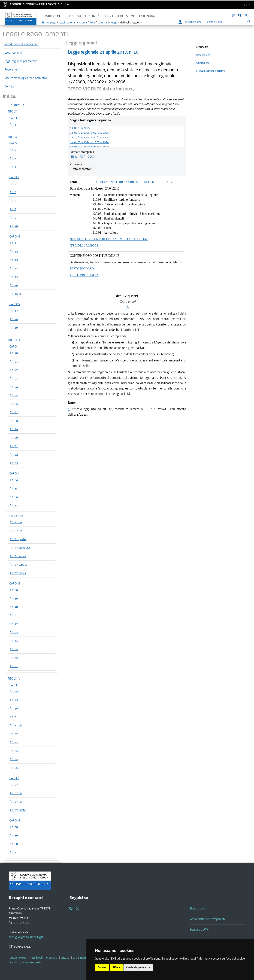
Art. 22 (14, 370)
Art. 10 (14, 226)
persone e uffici (190, 22)
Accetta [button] (102, 967)
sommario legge (107, 22)
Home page (49, 22)
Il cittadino (147, 16)
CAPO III (15, 236)
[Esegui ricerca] (249, 21)
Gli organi (73, 16)
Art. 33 (14, 463)
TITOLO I (13, 111)
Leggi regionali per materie (21, 61)
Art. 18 (14, 319)
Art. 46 (14, 658)
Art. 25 (14, 395)
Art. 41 (14, 615)
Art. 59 (14, 835)
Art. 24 (14, 387)
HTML (73, 157)
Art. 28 (14, 421)
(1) (127, 307)
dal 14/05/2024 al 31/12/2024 (89, 137)
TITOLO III (14, 340)
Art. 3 (13, 158)
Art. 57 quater (18, 810)
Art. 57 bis (16, 793)
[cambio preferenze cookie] (26, 962)
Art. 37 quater (18, 539)
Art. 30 (14, 438)
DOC (91, 157)
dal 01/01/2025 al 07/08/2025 (89, 133)
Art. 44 (14, 641)
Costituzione (203, 63)
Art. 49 (14, 700)
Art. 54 (14, 751)
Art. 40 (14, 607)
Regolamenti (12, 69)
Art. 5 (13, 184)
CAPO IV (15, 304)
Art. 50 (14, 708)
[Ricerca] (225, 22)
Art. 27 (14, 412)
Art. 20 (14, 353)
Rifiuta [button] (116, 967)
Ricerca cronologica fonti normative (26, 78)
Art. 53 (14, 742)
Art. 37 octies (18, 573)
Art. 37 (14, 505)
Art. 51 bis (16, 725)
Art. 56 (14, 768)
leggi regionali (68, 22)
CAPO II (14, 177)
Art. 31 (14, 446)
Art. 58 (14, 827)
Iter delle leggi (203, 55)
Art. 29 (14, 429)
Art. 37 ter (16, 531)
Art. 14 (14, 268)
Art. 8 (13, 209)
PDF (82, 157)
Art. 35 (14, 488)
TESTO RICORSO (82, 269)
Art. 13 (14, 260)
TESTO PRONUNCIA (84, 275)
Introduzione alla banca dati (21, 44)
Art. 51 (14, 717)
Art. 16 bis (16, 294)
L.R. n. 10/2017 (15, 105)
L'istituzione (52, 16)
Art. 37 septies (18, 565)
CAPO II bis (16, 516)
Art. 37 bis (16, 522)
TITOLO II (13, 137)
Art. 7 (13, 201)
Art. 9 (13, 218)
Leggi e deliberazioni (119, 16)
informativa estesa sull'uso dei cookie (221, 959)
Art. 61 (14, 852)
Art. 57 (14, 785)
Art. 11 (14, 243)
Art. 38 (14, 590)
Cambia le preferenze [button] (138, 967)
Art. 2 (13, 150)
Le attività (92, 16)
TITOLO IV (14, 678)
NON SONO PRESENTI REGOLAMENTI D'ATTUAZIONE (109, 239)
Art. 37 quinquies (20, 548)
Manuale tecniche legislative (211, 71)
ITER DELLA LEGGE (84, 246)
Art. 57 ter (16, 802)
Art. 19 (14, 328)
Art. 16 (14, 285)
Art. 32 (14, 455)
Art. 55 (14, 759)
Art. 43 (14, 632)
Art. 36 (14, 497)
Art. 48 (14, 692)
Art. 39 (14, 598)
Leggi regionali (13, 53)
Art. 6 (13, 192)
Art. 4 (13, 167)
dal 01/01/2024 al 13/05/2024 (89, 142)
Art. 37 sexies (18, 556)
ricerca (83, 22)
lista (92, 22)
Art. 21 (14, 361)
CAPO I (14, 118)
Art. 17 (14, 311)
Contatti (10, 86)
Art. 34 (14, 480)
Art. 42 (14, 624)
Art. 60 (14, 844)
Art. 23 (14, 378)
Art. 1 (13, 124)
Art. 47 (14, 666)
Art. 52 (14, 734)
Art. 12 (14, 251)
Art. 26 (14, 404)
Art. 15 (14, 277)
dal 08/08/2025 (80, 128)
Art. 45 (14, 649)
